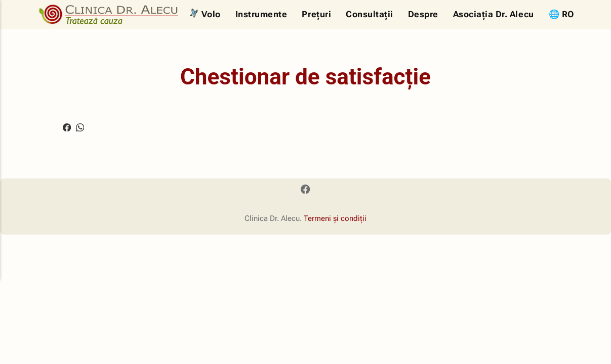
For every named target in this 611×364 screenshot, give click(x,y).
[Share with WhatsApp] (81, 127)
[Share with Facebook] (67, 127)
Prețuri (316, 14)
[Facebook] (305, 191)
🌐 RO (562, 14)
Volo (211, 14)
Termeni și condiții (335, 219)
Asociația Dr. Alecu (494, 14)
